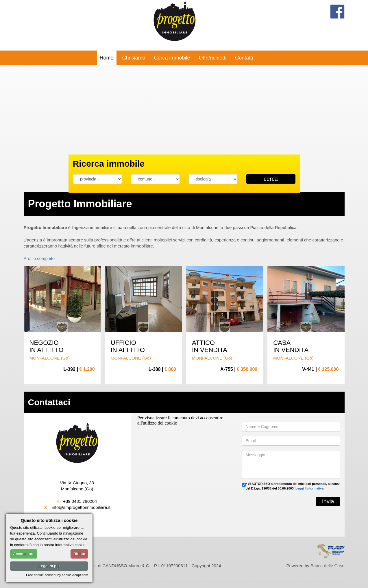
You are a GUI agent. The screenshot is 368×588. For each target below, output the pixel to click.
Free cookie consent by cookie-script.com (57, 575)
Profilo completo (39, 258)
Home (107, 58)
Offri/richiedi (213, 58)
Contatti (244, 58)
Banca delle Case (328, 566)
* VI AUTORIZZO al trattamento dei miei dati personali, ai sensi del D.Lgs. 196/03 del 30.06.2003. (293, 486)
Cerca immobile (172, 58)
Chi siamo (134, 58)
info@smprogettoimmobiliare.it (81, 507)
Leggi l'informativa (309, 488)
